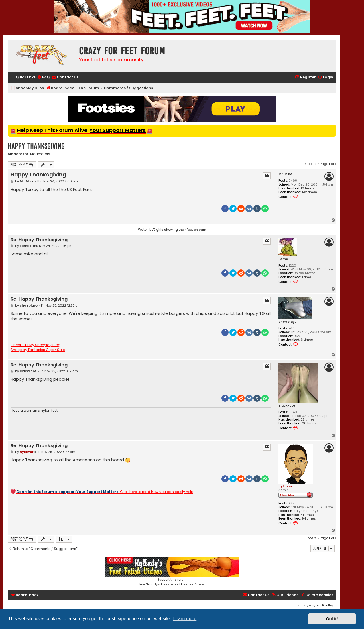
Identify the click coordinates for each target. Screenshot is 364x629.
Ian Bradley (325, 605)
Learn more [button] (185, 619)
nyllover (285, 486)
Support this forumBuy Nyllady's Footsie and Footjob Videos (172, 572)
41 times (307, 515)
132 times (309, 192)
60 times (309, 423)
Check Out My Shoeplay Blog (35, 345)
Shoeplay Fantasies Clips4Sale (38, 350)
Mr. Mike (285, 174)
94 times (309, 519)
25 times (308, 420)
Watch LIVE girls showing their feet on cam (172, 230)
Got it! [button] (332, 619)
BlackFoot (287, 406)
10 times (307, 188)
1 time (306, 277)
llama (283, 259)
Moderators (40, 154)
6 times (307, 340)
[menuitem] (43, 77)
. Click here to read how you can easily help (102, 492)
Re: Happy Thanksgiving (39, 240)
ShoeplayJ (288, 322)
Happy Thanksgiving (36, 146)
